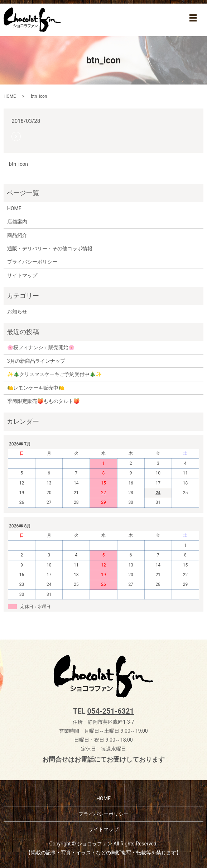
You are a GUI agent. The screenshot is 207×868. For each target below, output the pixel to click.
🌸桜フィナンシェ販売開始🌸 (41, 347)
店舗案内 (17, 222)
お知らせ (17, 312)
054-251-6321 (110, 711)
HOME (10, 96)
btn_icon (18, 164)
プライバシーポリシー (32, 262)
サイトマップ (22, 275)
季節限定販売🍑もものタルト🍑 (43, 401)
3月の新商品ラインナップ (36, 361)
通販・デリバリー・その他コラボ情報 (50, 249)
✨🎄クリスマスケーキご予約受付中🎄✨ (54, 374)
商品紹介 (17, 235)
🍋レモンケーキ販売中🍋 (36, 388)
